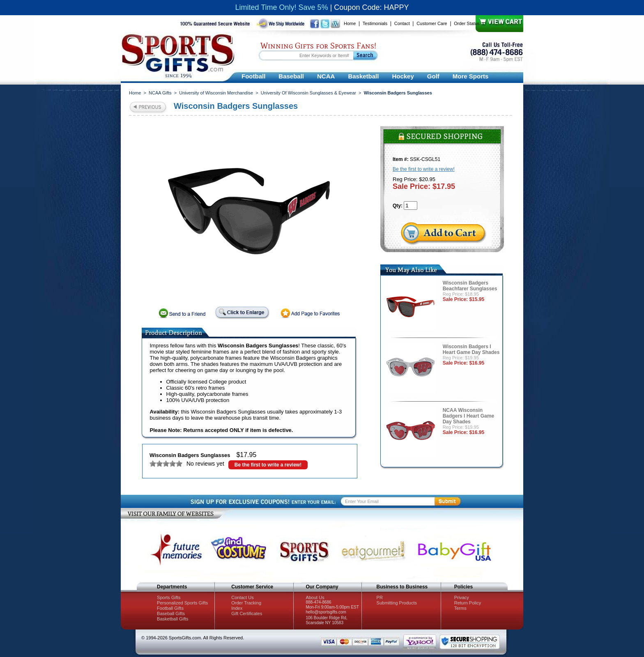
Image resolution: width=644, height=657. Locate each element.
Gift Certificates (247, 613)
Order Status (467, 23)
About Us (315, 597)
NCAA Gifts (160, 93)
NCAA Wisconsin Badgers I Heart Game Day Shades (468, 416)
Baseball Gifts (171, 613)
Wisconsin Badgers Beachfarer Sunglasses (470, 286)
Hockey (403, 76)
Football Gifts (170, 608)
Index (237, 608)
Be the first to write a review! (268, 465)
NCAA (326, 76)
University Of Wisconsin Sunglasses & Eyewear (308, 93)
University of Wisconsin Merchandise (216, 93)
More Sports (471, 76)
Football (253, 76)
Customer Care (432, 23)
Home (350, 23)
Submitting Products (397, 603)
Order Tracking (246, 603)
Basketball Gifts (172, 619)
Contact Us (242, 597)
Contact (402, 23)
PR (380, 597)
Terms (460, 608)
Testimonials (375, 23)
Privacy (462, 597)
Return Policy (468, 603)
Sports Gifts (169, 597)
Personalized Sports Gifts (182, 603)
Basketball (363, 76)
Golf (433, 76)
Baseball (291, 76)
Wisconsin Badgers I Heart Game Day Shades (471, 349)
